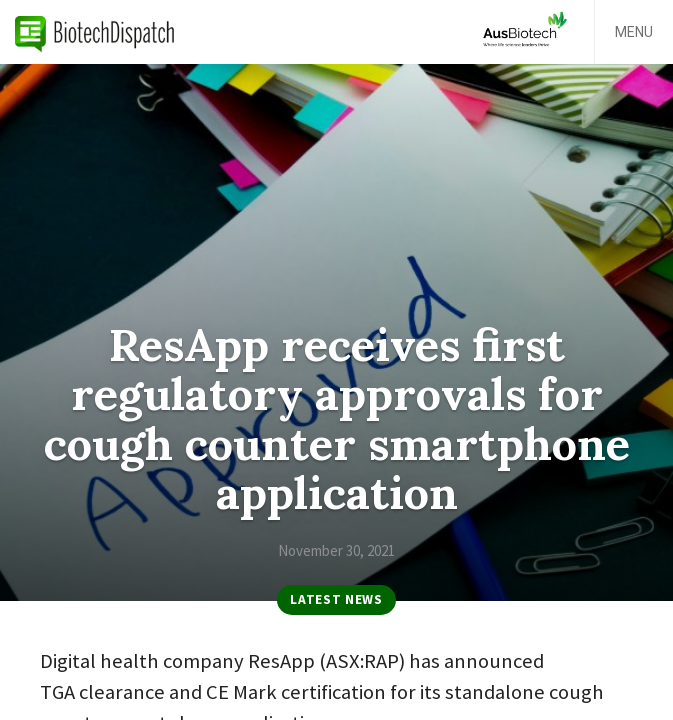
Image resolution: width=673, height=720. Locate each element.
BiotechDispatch (95, 32)
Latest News (336, 599)
